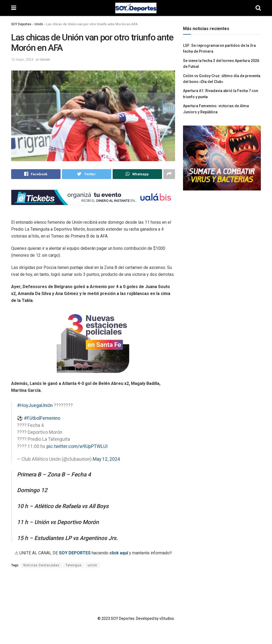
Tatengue (74, 566)
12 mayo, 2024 (22, 59)
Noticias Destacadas (41, 566)
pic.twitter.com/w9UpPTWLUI (77, 446)
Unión (39, 24)
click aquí (119, 553)
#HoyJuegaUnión (35, 406)
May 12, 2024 (106, 459)
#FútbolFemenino (42, 418)
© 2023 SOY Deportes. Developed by (128, 619)
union (92, 566)
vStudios (167, 619)
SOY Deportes (21, 24)
